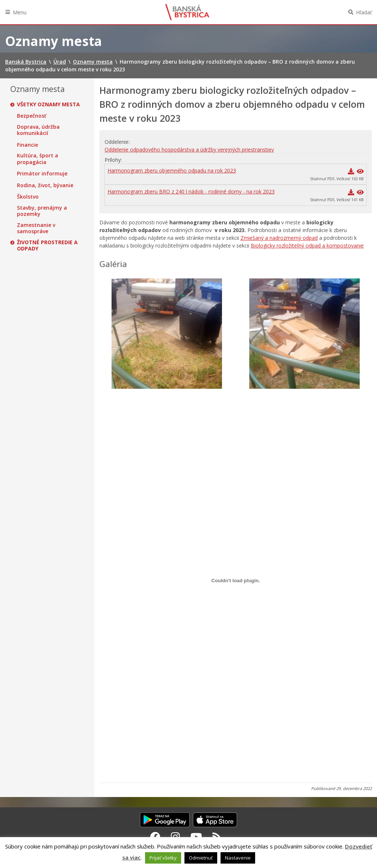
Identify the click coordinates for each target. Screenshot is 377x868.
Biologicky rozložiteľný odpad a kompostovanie (307, 246)
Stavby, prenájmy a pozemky (42, 211)
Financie (27, 145)
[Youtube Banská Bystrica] (196, 837)
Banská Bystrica (187, 12)
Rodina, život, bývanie (45, 185)
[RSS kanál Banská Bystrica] (217, 837)
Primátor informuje (42, 174)
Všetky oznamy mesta (48, 104)
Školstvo (28, 197)
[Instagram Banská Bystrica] (175, 837)
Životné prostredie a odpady (47, 246)
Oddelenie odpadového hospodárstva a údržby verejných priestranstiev (189, 150)
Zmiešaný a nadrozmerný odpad (279, 238)
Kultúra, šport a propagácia (38, 159)
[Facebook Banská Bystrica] (155, 837)
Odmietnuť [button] (201, 858)
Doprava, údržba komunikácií (38, 130)
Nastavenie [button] (238, 858)
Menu (20, 12)
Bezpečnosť (32, 116)
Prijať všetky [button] (163, 858)
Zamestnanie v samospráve (36, 228)
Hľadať (364, 12)
